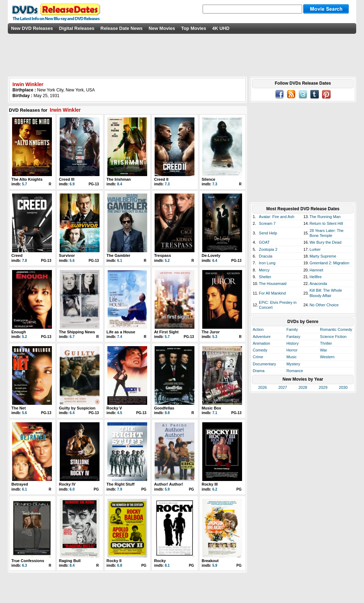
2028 (303, 387)
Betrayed (20, 484)
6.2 (215, 489)
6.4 (215, 261)
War (323, 350)
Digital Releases (77, 28)
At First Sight (166, 332)
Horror (292, 350)
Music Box (211, 408)
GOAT (264, 242)
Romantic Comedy (336, 329)
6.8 (120, 565)
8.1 (167, 565)
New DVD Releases (32, 28)
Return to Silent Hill (326, 223)
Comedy (260, 350)
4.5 (120, 413)
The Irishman (119, 179)
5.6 (72, 261)
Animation (261, 343)
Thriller (326, 343)
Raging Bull (70, 561)
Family (292, 329)
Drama (259, 371)
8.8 (167, 413)
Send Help (268, 233)
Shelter (265, 277)
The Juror (211, 332)
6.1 (120, 261)
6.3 (25, 565)
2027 (283, 387)
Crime (258, 357)
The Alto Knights (27, 179)
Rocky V (114, 408)
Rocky (160, 561)
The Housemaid (273, 284)
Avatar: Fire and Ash (276, 217)
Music (292, 357)
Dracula (266, 256)
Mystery (293, 364)
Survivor (67, 255)
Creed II (161, 179)
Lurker (315, 249)
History (293, 343)
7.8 (25, 261)
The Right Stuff (121, 484)
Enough (19, 332)
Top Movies (194, 28)
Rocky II (114, 561)
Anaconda (318, 284)
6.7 (72, 337)
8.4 (120, 184)
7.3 (167, 184)
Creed (17, 255)
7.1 (215, 413)
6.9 (72, 184)
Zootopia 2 (268, 249)
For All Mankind (272, 293)
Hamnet (317, 270)
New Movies (162, 28)
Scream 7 (267, 223)
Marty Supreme (323, 256)
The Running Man (325, 217)
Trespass (162, 255)
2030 (343, 387)
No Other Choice (324, 305)
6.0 (72, 489)
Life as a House (121, 332)
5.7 (25, 184)
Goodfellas (164, 408)
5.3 (215, 337)
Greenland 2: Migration (330, 263)
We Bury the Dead (326, 242)
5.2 (167, 261)
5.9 (167, 489)
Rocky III (210, 484)
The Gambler (119, 255)
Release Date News (122, 28)
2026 (262, 387)
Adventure (262, 337)
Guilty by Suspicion (77, 408)
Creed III (67, 179)
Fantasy (293, 337)
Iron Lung (267, 263)
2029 (323, 387)
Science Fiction (333, 337)
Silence (208, 179)
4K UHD (221, 28)
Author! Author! (168, 484)
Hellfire (316, 277)
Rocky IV (67, 484)
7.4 (120, 337)
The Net (18, 408)
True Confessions (28, 561)
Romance (295, 371)
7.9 (120, 489)
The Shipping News (77, 332)
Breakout (210, 561)
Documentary (264, 364)
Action (258, 329)
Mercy (264, 270)
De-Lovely (211, 255)
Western (327, 357)
